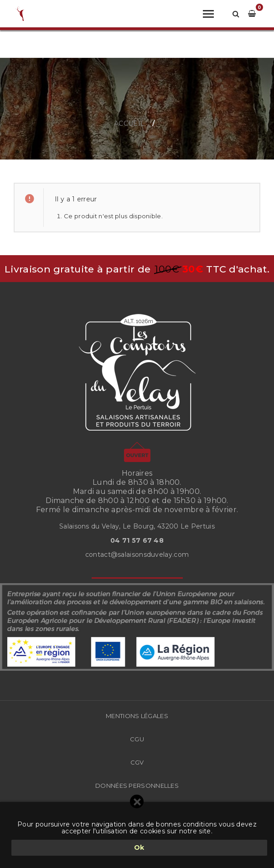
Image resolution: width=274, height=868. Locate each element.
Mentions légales (137, 716)
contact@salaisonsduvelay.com (137, 555)
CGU (137, 739)
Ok (139, 847)
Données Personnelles (137, 786)
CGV (137, 762)
